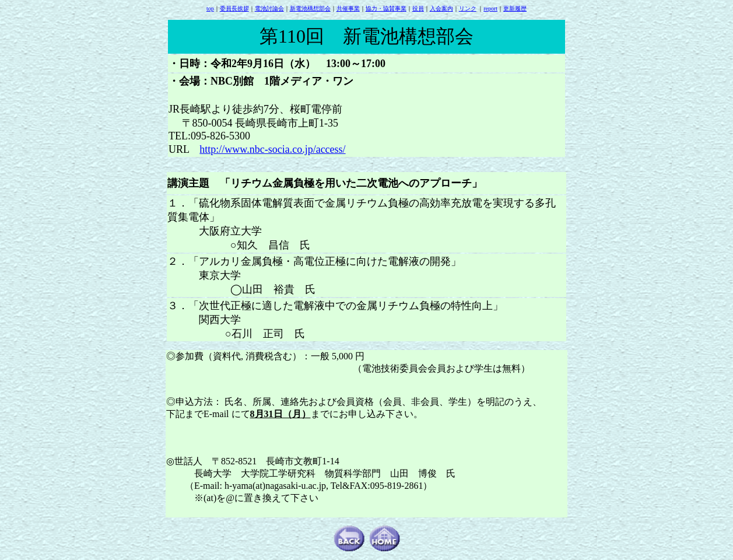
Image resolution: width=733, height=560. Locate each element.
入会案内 (441, 8)
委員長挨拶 (234, 8)
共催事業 (348, 8)
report (490, 8)
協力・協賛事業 (386, 8)
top (210, 8)
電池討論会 (269, 8)
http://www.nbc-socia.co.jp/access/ (272, 149)
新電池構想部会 (310, 8)
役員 (418, 8)
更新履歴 (515, 8)
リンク (468, 8)
